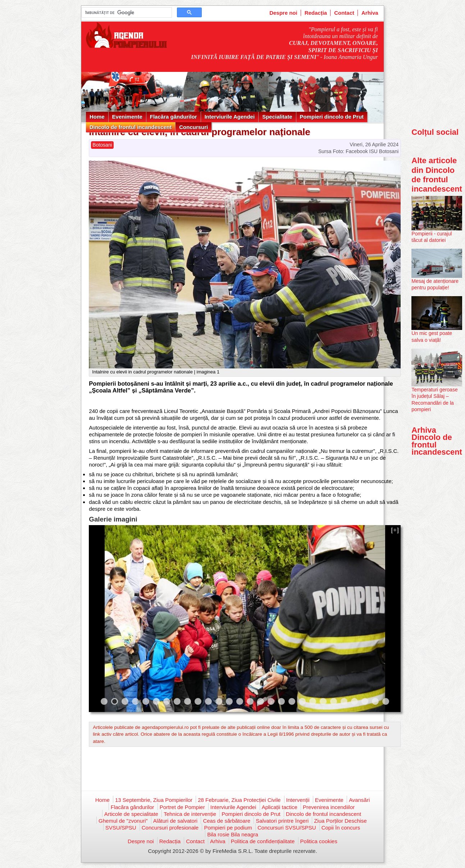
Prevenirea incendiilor (329, 807)
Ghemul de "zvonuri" (123, 821)
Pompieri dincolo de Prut (332, 117)
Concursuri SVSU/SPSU (287, 828)
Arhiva (370, 13)
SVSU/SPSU (121, 828)
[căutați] (126, 13)
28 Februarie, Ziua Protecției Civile (239, 800)
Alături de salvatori (175, 821)
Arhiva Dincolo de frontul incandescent (437, 441)
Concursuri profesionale (170, 828)
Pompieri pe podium (228, 828)
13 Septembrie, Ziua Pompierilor (154, 800)
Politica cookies (319, 841)
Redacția (316, 13)
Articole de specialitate (131, 814)
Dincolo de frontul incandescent (131, 127)
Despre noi (283, 13)
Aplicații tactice (280, 807)
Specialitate (277, 117)
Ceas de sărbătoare (227, 821)
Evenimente (127, 117)
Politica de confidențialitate (263, 841)
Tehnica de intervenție (190, 814)
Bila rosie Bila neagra (233, 834)
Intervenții (298, 800)
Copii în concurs (341, 828)
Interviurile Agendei (230, 117)
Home (97, 117)
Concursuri (193, 127)
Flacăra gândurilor (174, 117)
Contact (344, 13)
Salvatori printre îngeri (282, 821)
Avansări (359, 800)
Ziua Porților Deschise (340, 821)
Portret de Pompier (182, 807)
